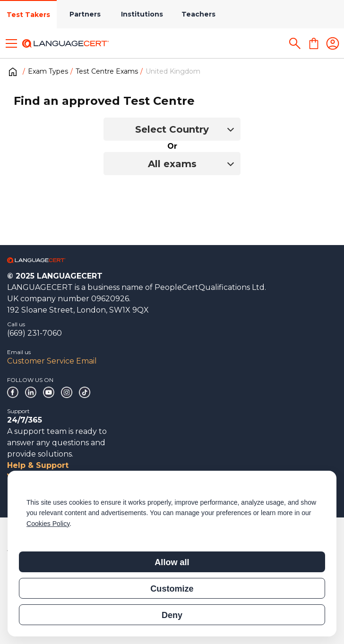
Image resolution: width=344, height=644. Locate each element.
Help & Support (38, 465)
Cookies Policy (48, 524)
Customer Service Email (52, 361)
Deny (172, 615)
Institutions (142, 14)
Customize (172, 589)
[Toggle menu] (11, 43)
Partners (85, 14)
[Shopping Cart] (314, 43)
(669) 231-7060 (34, 333)
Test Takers (28, 15)
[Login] (333, 43)
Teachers (198, 14)
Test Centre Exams (107, 71)
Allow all (172, 562)
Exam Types (48, 71)
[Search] (295, 43)
